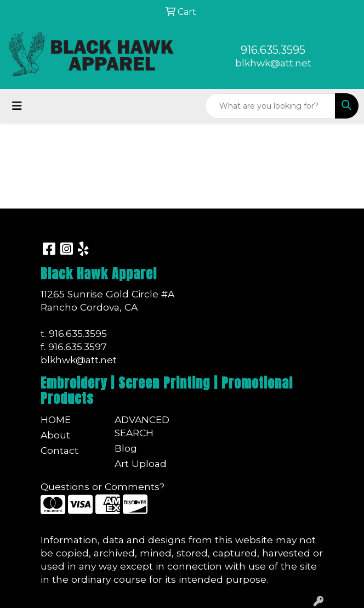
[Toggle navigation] (17, 106)
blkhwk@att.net (273, 63)
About (55, 435)
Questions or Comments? (103, 486)
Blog (126, 448)
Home (56, 420)
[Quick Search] (270, 106)
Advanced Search (142, 426)
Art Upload (141, 463)
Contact (59, 450)
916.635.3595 (273, 50)
